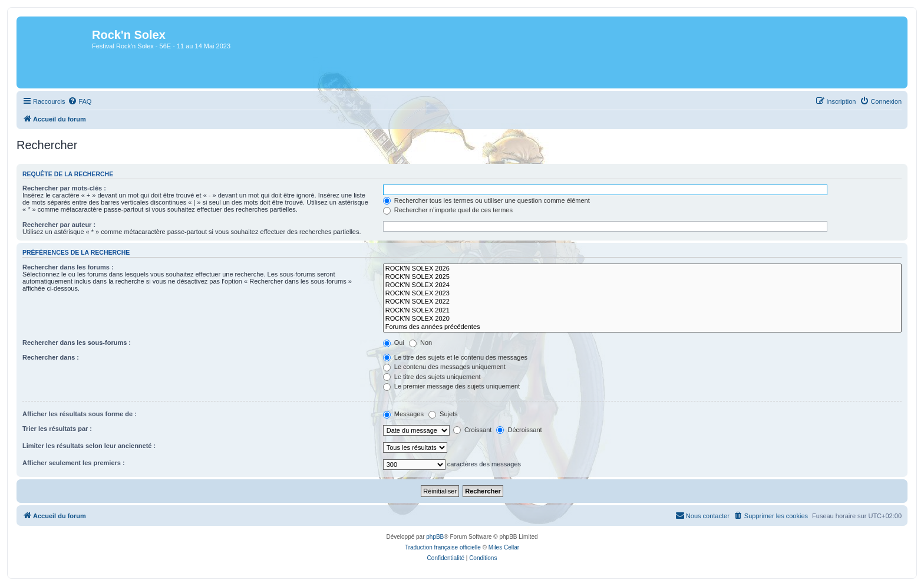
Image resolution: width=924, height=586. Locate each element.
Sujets (443, 414)
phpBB (435, 537)
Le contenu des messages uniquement (444, 367)
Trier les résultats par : (57, 429)
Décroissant (519, 430)
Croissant (473, 430)
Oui (394, 343)
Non (420, 343)
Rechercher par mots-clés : (64, 188)
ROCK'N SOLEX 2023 (642, 294)
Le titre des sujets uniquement (432, 377)
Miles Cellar (504, 547)
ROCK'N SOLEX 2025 (642, 277)
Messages (403, 414)
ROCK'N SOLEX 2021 (642, 311)
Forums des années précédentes (642, 327)
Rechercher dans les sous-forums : (77, 343)
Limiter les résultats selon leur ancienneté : (89, 446)
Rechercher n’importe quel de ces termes (448, 210)
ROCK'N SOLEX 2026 (642, 269)
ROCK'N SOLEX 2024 (642, 285)
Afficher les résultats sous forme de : (80, 414)
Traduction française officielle (443, 547)
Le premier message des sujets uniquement (451, 386)
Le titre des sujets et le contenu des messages (455, 357)
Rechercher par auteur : (59, 225)
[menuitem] (80, 101)
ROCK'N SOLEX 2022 (642, 302)
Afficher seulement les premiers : (74, 463)
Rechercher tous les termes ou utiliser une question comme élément (486, 200)
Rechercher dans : (51, 357)
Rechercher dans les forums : (68, 267)
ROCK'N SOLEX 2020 (642, 319)
